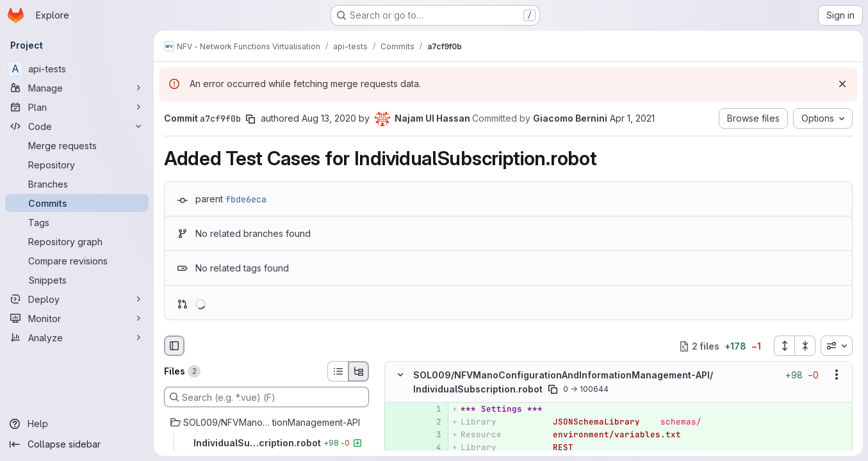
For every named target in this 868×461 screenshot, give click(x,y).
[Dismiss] (842, 84)
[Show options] (837, 375)
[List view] (338, 371)
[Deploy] (77, 299)
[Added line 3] (430, 435)
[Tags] (77, 222)
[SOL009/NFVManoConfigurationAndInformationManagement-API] (266, 423)
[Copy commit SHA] (250, 119)
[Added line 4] (430, 448)
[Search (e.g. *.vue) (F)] (266, 397)
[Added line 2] (430, 422)
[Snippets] (77, 280)
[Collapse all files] (805, 346)
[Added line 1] (430, 409)
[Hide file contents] (400, 375)
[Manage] (77, 88)
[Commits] (77, 203)
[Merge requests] (77, 145)
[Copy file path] (553, 389)
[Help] (77, 424)
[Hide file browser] (174, 346)
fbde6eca (246, 199)
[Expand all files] (784, 346)
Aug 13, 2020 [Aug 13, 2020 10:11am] (329, 118)
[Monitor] (77, 318)
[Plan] (77, 107)
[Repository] (77, 165)
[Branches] (77, 184)
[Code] (77, 126)
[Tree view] (359, 371)
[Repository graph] (77, 241)
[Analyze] (77, 337)
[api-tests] (77, 69)
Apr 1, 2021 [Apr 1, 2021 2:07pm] (632, 118)
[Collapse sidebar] (77, 444)
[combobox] (837, 346)
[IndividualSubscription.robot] (266, 443)
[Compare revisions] (77, 261)
